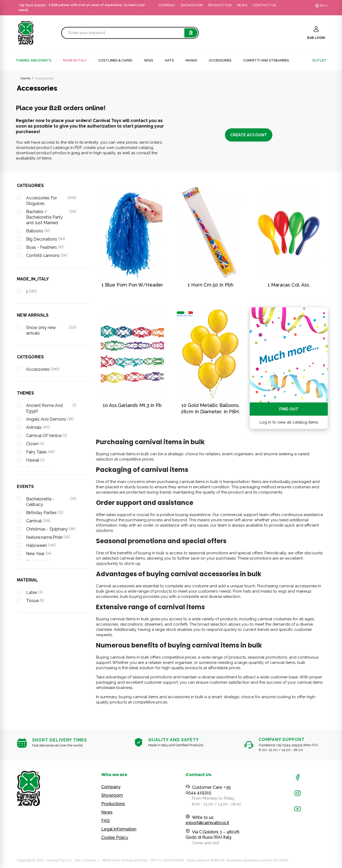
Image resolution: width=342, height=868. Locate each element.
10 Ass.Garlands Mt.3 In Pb (132, 405)
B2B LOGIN (316, 38)
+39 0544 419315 (32, 5)
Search (191, 33)
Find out (289, 409)
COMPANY (167, 5)
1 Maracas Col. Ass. (289, 285)
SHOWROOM (192, 5)
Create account (249, 135)
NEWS (242, 5)
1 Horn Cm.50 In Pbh (211, 285)
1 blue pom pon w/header (132, 285)
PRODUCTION (220, 5)
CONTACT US (264, 5)
